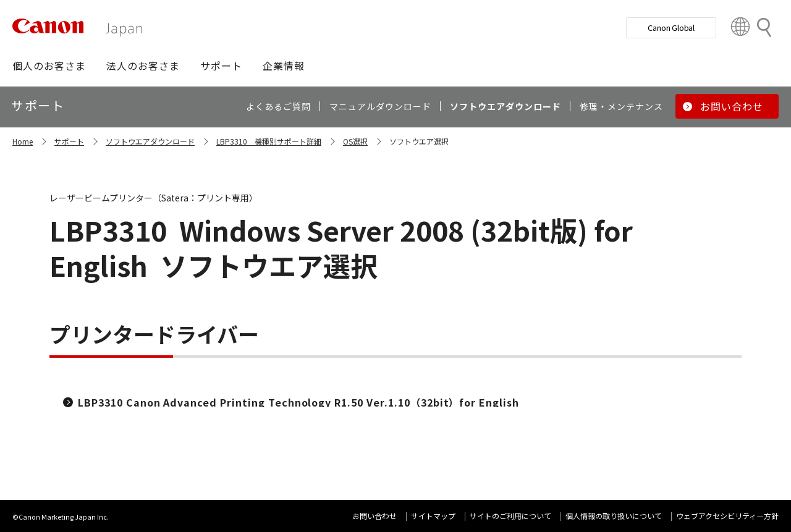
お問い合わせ (374, 516)
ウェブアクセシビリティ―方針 (727, 516)
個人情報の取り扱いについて (614, 516)
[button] (49, 65)
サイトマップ (433, 516)
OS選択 (355, 141)
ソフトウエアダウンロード (150, 141)
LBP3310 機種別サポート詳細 (269, 141)
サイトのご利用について (510, 516)
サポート (69, 141)
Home (23, 141)
